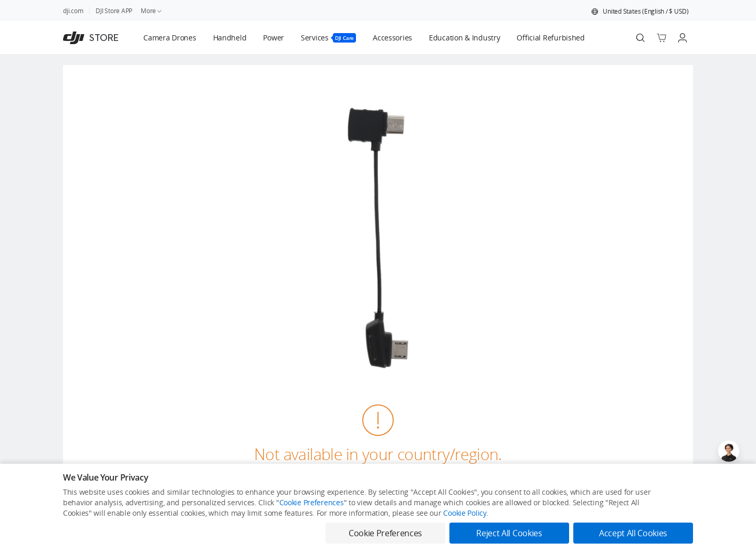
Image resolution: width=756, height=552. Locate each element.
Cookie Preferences (312, 502)
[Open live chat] (729, 451)
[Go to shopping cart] (661, 38)
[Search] (640, 38)
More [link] (152, 11)
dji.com (73, 11)
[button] (640, 12)
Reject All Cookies (509, 533)
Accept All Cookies (633, 533)
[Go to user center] (682, 38)
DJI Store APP (114, 11)
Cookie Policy (465, 513)
